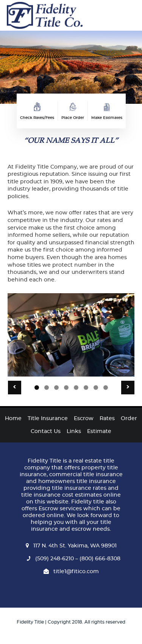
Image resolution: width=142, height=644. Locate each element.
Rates (107, 419)
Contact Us (46, 431)
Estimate (99, 431)
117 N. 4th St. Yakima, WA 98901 (71, 546)
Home (13, 419)
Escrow (84, 419)
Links (74, 431)
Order (129, 419)
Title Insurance (48, 419)
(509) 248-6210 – (51, 559)
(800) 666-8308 (99, 559)
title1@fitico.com (71, 572)
